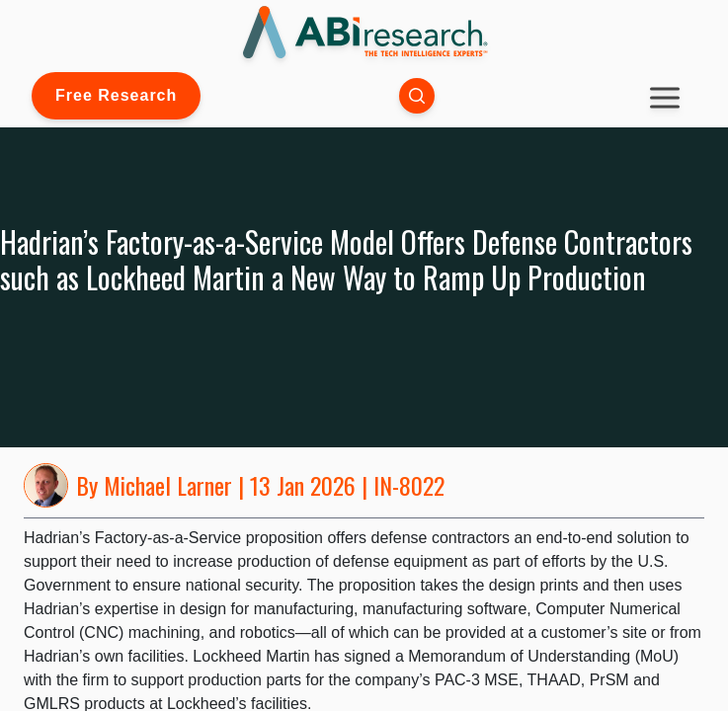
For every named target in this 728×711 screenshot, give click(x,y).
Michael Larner (168, 485)
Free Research (116, 95)
